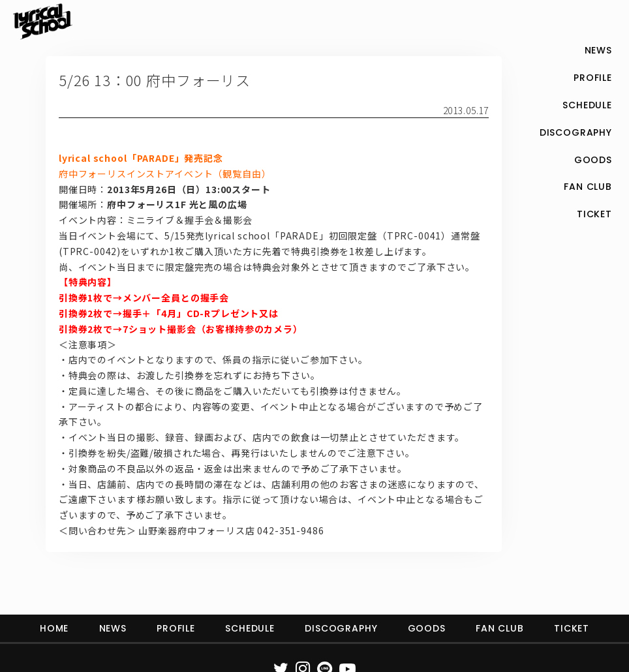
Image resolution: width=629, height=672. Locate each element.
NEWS (113, 628)
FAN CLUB (500, 628)
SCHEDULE (250, 628)
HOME (54, 628)
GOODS (427, 628)
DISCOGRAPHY (341, 628)
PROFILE (176, 628)
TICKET (572, 628)
